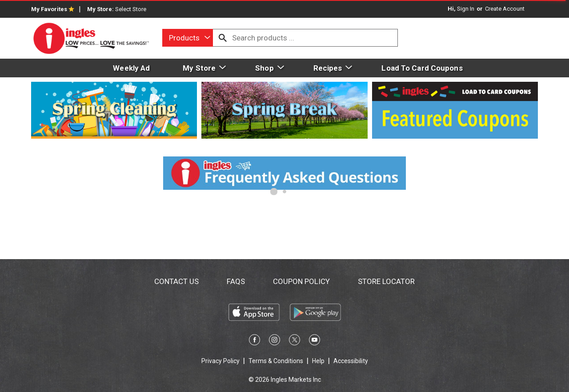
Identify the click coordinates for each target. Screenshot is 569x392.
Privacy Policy (220, 361)
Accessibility (351, 361)
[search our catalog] (223, 38)
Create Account (505, 9)
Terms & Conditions (276, 361)
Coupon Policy (301, 281)
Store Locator (386, 281)
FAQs (236, 281)
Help (318, 361)
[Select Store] (131, 9)
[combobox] (188, 38)
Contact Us (176, 281)
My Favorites (53, 9)
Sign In (466, 9)
